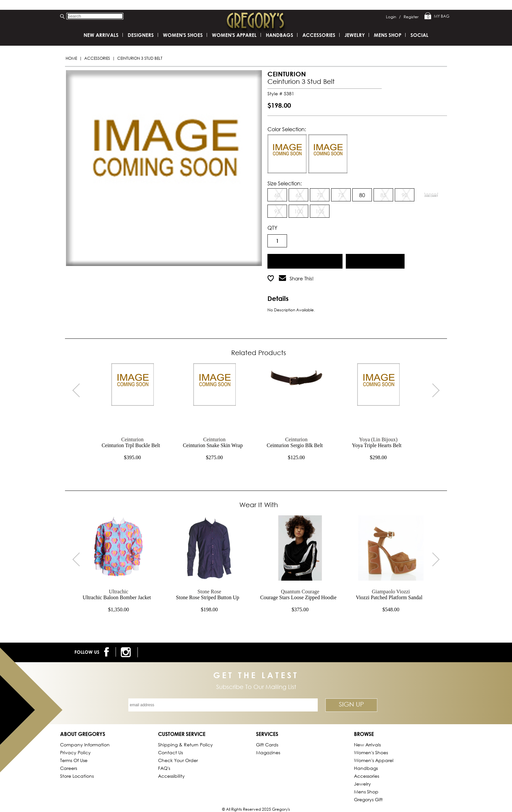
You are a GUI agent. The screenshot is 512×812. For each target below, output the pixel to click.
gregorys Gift (368, 799)
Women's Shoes (183, 35)
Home (71, 58)
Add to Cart (305, 260)
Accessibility (171, 776)
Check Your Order (178, 760)
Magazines (268, 752)
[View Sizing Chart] (431, 195)
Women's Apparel (234, 35)
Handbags (280, 35)
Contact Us (170, 752)
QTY (272, 228)
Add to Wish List (375, 260)
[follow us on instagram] (127, 652)
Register (411, 17)
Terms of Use (74, 760)
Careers (69, 768)
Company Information (85, 745)
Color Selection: (287, 129)
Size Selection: (285, 183)
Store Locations (77, 776)
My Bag (437, 16)
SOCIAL (419, 35)
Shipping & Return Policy (185, 745)
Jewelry (355, 35)
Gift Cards (267, 745)
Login (393, 17)
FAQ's (164, 768)
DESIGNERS (141, 35)
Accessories (97, 58)
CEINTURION (287, 74)
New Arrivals (101, 35)
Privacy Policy (75, 752)
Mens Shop (388, 35)
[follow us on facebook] (108, 652)
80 (362, 195)
